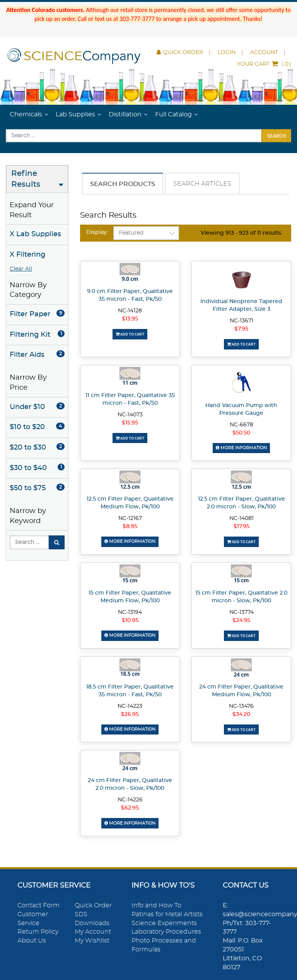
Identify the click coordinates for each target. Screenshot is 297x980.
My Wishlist (92, 940)
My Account (93, 931)
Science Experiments (164, 922)
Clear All (21, 269)
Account (264, 53)
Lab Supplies (75, 114)
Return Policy (38, 931)
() (264, 64)
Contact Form (38, 905)
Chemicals (26, 114)
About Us (32, 940)
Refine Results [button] (26, 179)
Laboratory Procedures (166, 931)
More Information (241, 448)
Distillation (125, 114)
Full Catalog (173, 114)
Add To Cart (130, 334)
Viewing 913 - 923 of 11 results (241, 233)
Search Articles (202, 184)
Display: (97, 232)
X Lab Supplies (35, 234)
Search (276, 136)
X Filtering (27, 255)
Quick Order (180, 53)
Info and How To (156, 905)
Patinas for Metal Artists (167, 914)
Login (227, 53)
